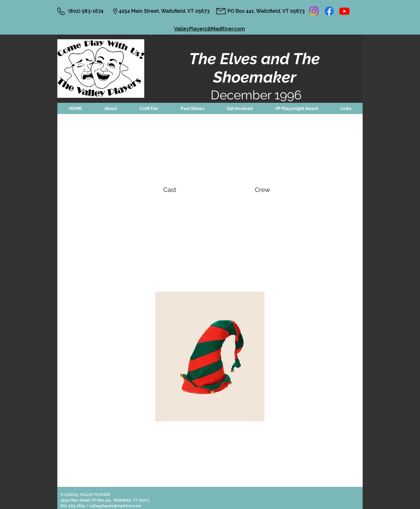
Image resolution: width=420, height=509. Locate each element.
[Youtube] (344, 11)
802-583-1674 (73, 506)
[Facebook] (329, 11)
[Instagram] (314, 11)
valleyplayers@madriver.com (115, 506)
